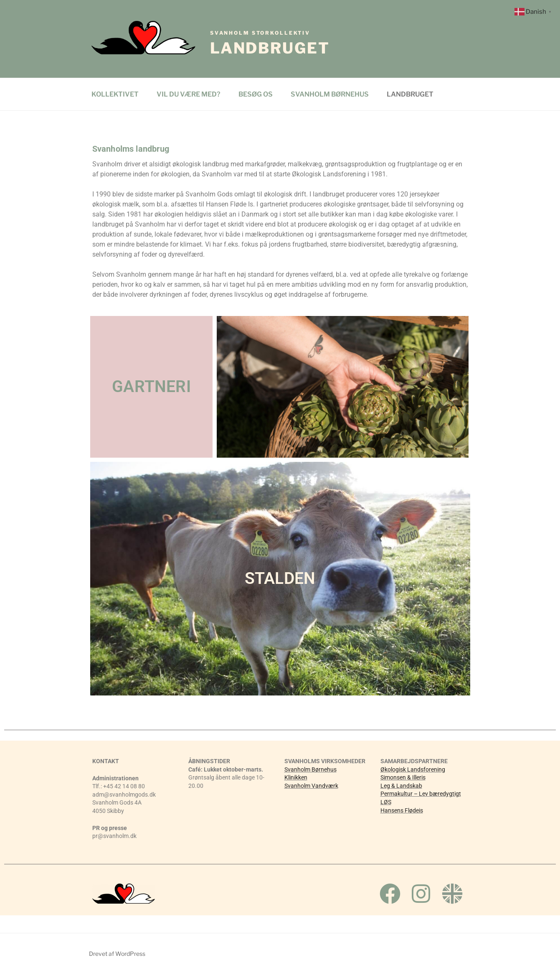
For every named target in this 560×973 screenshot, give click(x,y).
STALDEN (280, 578)
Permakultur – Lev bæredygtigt (421, 794)
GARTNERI (151, 387)
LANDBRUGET (410, 94)
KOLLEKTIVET (115, 94)
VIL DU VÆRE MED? (189, 94)
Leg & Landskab (401, 786)
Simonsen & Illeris (403, 777)
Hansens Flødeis (402, 810)
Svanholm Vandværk (311, 786)
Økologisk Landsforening (413, 769)
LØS (386, 802)
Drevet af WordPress (117, 954)
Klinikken (296, 777)
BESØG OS (256, 94)
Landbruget (270, 43)
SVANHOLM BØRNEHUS (330, 94)
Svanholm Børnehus (310, 769)
